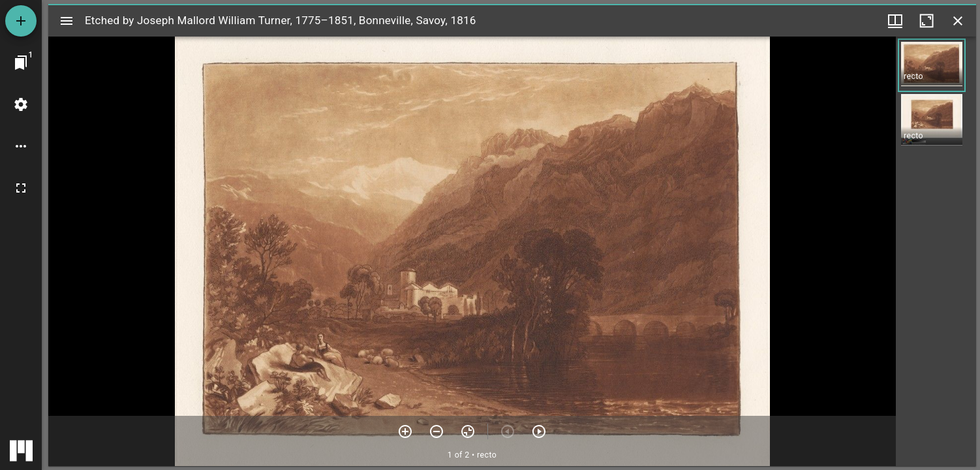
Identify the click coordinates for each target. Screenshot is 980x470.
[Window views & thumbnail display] (895, 21)
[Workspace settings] (21, 104)
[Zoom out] (436, 431)
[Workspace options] (21, 146)
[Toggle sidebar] (67, 21)
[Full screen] (21, 188)
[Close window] (958, 21)
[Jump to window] (21, 63)
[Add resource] (21, 21)
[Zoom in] (405, 431)
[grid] (936, 251)
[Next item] (539, 431)
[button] (932, 65)
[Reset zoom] (468, 431)
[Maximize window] (926, 21)
